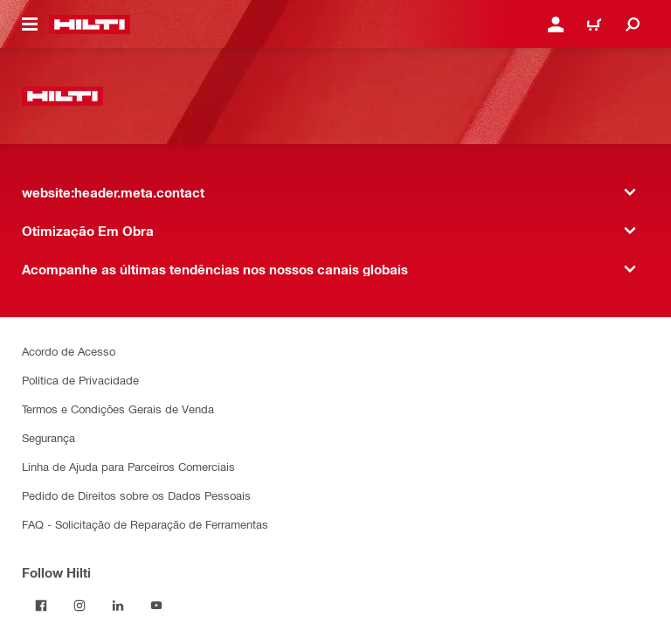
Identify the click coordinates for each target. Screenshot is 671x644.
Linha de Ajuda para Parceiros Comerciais (128, 466)
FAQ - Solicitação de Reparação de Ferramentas (145, 524)
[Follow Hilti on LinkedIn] (118, 606)
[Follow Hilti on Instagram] (80, 606)
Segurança (48, 437)
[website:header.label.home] (90, 24)
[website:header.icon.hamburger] (30, 24)
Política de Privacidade (80, 380)
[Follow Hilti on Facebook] (41, 606)
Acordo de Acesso (69, 351)
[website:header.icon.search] (633, 24)
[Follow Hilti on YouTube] (156, 606)
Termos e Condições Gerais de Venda (118, 409)
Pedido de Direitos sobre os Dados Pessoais (136, 495)
